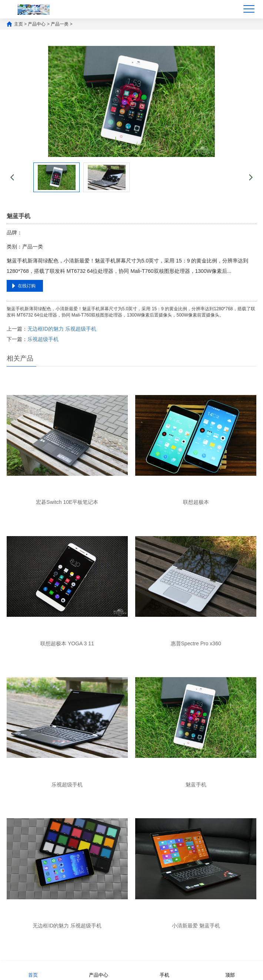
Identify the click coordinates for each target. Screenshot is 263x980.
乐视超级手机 (43, 339)
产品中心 (37, 24)
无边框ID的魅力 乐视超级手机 (62, 329)
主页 (19, 24)
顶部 (230, 970)
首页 (33, 970)
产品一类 (60, 24)
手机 (164, 970)
